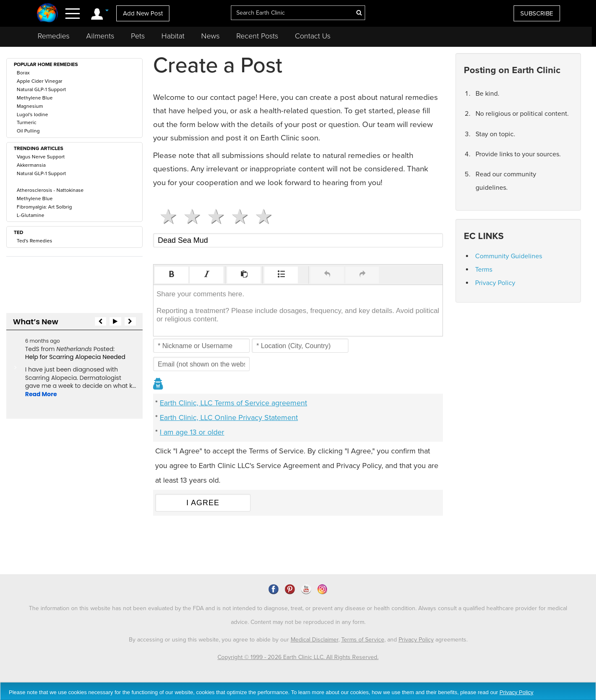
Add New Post (143, 13)
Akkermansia (31, 165)
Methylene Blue (35, 98)
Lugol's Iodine (32, 115)
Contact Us (313, 36)
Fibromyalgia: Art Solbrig (44, 207)
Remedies (54, 36)
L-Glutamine (31, 215)
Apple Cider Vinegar (40, 81)
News (210, 36)
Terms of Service (363, 640)
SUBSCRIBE (537, 13)
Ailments (100, 36)
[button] (171, 275)
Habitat (173, 36)
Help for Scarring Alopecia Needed (75, 357)
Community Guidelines (509, 256)
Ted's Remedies (35, 241)
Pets (138, 36)
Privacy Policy (495, 283)
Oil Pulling (28, 131)
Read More (41, 394)
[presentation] (171, 275)
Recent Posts (257, 36)
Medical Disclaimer (315, 640)
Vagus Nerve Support (41, 157)
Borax (23, 73)
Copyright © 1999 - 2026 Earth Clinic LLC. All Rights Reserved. (298, 657)
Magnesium (30, 106)
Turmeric (27, 122)
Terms (484, 270)
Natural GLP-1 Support (41, 89)
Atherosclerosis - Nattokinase (50, 190)
